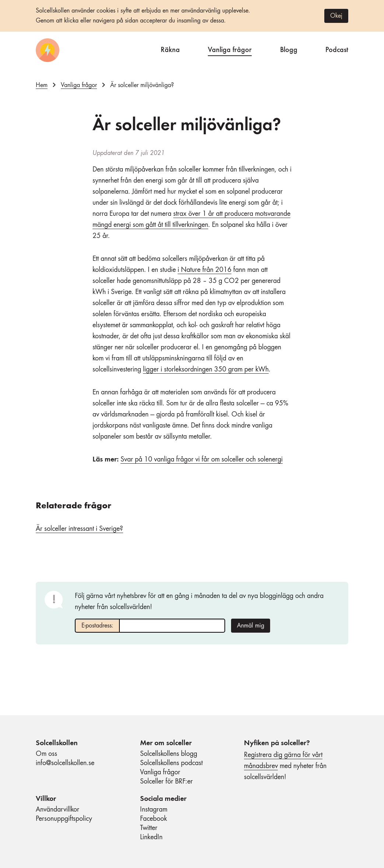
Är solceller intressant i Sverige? (79, 529)
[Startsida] (48, 50)
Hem (42, 85)
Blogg (289, 49)
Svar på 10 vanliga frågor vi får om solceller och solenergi (202, 460)
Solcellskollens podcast (171, 763)
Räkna (170, 49)
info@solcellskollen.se (65, 763)
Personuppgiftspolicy (64, 819)
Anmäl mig (251, 626)
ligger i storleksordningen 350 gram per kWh (206, 370)
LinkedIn (151, 837)
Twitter (149, 828)
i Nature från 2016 (205, 270)
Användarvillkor (57, 810)
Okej (336, 16)
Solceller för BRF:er (166, 782)
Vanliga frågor (230, 49)
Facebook (153, 819)
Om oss (46, 754)
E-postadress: (97, 626)
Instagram (154, 810)
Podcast (337, 49)
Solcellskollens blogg (169, 754)
